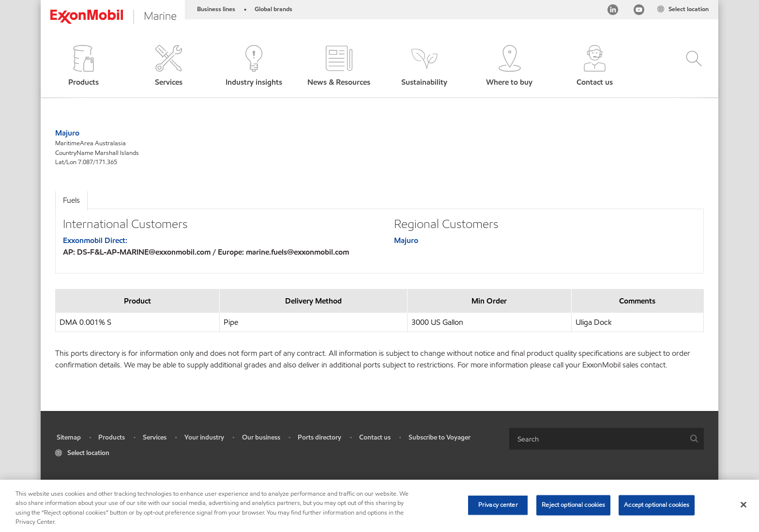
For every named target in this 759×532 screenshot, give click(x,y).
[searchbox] (597, 439)
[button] (83, 67)
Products (112, 437)
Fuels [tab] (71, 200)
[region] (379, 506)
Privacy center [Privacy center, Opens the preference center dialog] (498, 505)
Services (155, 437)
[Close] (744, 504)
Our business (261, 437)
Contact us (375, 437)
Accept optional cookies (657, 505)
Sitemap (69, 437)
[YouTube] (639, 11)
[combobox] (607, 439)
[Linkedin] (613, 11)
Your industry (204, 437)
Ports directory (319, 437)
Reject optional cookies (573, 505)
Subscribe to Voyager (440, 437)
